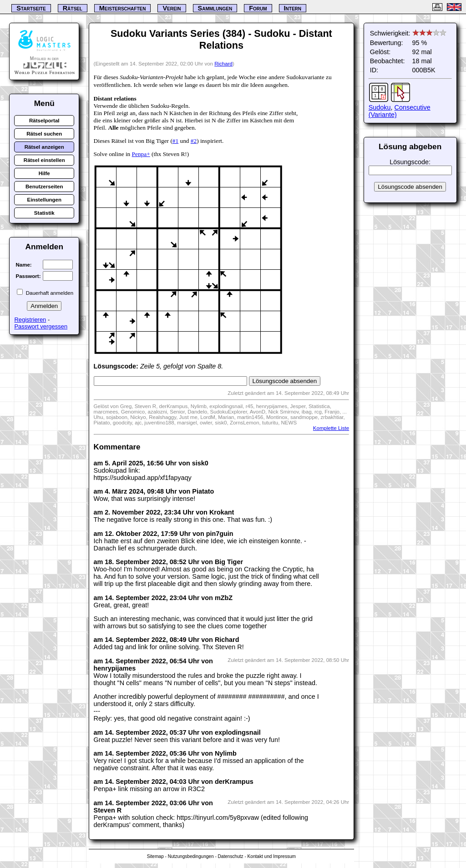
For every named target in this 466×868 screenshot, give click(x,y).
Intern (293, 8)
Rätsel (73, 8)
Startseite (31, 8)
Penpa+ (141, 154)
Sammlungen (215, 8)
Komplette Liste (331, 428)
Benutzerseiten (44, 187)
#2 (194, 141)
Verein (172, 8)
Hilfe (44, 173)
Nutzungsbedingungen (191, 856)
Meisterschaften (123, 8)
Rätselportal (44, 121)
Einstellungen (45, 200)
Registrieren (30, 320)
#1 (175, 141)
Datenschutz (231, 856)
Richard (223, 64)
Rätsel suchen (44, 134)
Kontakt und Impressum (272, 856)
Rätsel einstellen (44, 160)
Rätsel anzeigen (44, 147)
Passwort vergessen (41, 326)
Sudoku (380, 107)
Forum (258, 8)
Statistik (44, 213)
